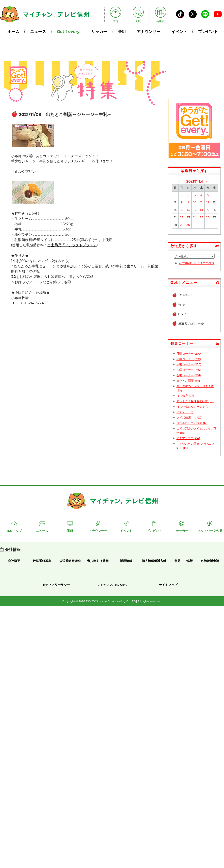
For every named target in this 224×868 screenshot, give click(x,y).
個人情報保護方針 (154, 561)
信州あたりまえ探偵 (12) (192, 423)
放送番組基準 (42, 561)
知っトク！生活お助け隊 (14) (195, 401)
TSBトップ (14, 531)
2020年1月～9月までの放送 (196, 263)
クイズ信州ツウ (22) (189, 417)
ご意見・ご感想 (182, 561)
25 (201, 217)
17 (195, 210)
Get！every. (69, 32)
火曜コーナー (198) (189, 359)
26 (208, 217)
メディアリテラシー (56, 585)
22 (182, 217)
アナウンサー (149, 32)
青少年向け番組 (98, 561)
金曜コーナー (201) (189, 375)
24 (195, 217)
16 (188, 210)
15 (182, 210)
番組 (122, 32)
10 (195, 202)
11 (201, 202)
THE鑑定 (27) (185, 396)
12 (208, 202)
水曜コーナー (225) (189, 364)
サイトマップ (168, 585)
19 (208, 210)
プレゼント (208, 32)
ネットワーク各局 (210, 531)
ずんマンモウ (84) (188, 438)
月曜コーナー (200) (189, 353)
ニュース (38, 32)
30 (188, 225)
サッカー (99, 32)
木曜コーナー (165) (189, 370)
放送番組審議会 (70, 561)
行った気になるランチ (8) (193, 407)
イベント (179, 32)
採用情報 (126, 561)
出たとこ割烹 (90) (188, 381)
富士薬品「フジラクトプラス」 (72, 245)
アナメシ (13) (185, 412)
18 (201, 210)
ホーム (13, 32)
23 (188, 217)
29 (182, 225)
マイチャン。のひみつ (112, 585)
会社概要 (14, 561)
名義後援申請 (210, 561)
